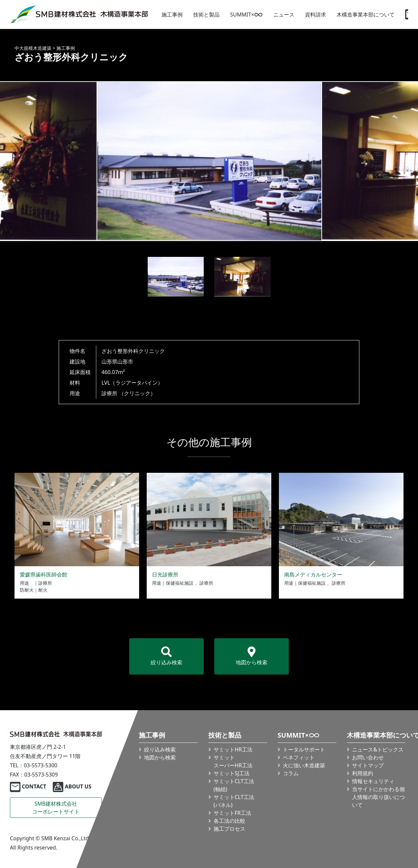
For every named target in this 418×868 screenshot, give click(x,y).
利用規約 (363, 773)
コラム (291, 773)
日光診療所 (165, 574)
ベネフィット (299, 757)
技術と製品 (206, 15)
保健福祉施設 (180, 583)
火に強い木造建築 (304, 765)
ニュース (284, 15)
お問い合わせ (368, 757)
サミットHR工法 (233, 749)
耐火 (43, 590)
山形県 (109, 362)
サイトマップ (368, 765)
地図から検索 (252, 656)
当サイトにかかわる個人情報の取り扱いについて (378, 797)
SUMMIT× (246, 15)
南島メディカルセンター (313, 574)
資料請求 (315, 15)
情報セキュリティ (373, 781)
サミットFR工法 (232, 813)
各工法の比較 (229, 821)
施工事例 (172, 15)
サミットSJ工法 (232, 773)
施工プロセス (229, 829)
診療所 (109, 393)
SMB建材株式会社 (56, 808)
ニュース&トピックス (378, 749)
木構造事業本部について (366, 15)
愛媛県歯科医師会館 (44, 574)
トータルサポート (304, 749)
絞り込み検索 (166, 656)
